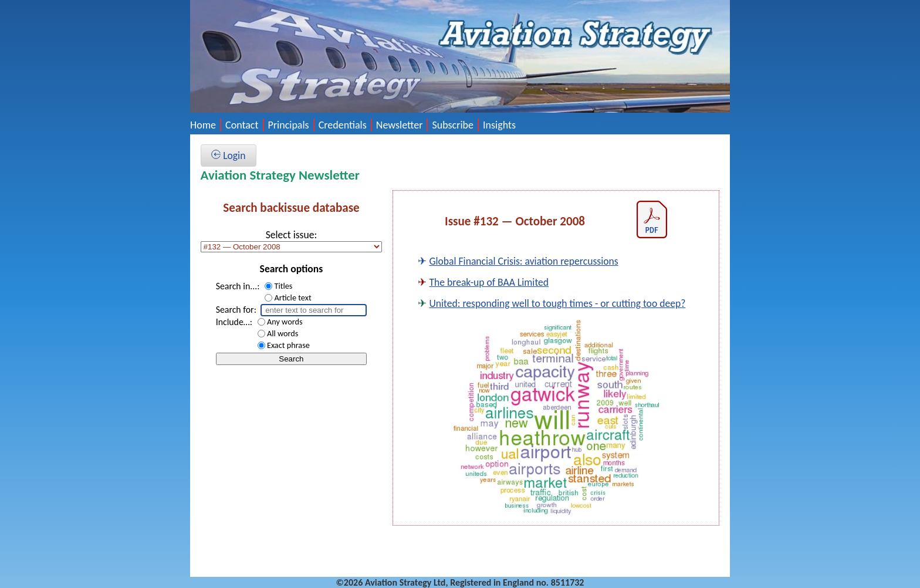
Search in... (237, 286)
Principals (289, 125)
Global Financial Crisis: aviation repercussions (523, 261)
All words (283, 333)
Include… (233, 322)
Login (228, 156)
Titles (283, 286)
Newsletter (400, 125)
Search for (235, 310)
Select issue (290, 235)
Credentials (343, 125)
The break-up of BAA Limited (489, 282)
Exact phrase (288, 345)
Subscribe (453, 125)
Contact (242, 125)
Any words (285, 322)
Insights (499, 125)
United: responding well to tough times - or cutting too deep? (557, 303)
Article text (292, 298)
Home (203, 125)
